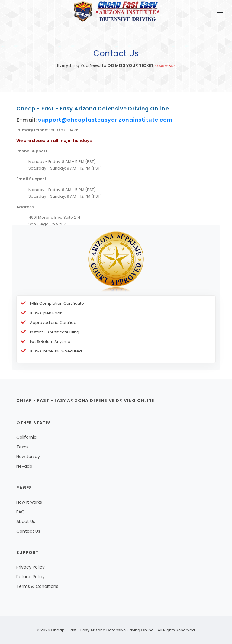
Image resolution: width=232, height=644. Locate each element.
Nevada (24, 466)
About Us (26, 521)
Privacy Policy (31, 567)
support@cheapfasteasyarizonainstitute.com (105, 120)
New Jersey (28, 457)
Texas (23, 447)
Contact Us (28, 531)
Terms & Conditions (37, 586)
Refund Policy (31, 577)
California (26, 437)
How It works (29, 502)
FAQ (21, 512)
